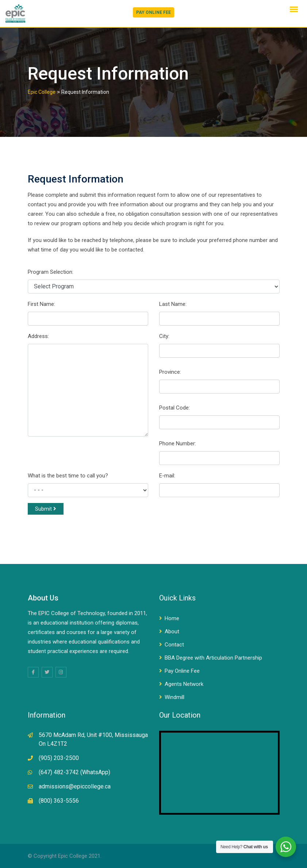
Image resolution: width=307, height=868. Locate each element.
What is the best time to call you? (68, 476)
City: (164, 336)
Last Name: (173, 304)
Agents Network (184, 684)
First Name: (41, 304)
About (172, 631)
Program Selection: (51, 272)
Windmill (174, 697)
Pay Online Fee (182, 671)
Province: (170, 372)
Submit (46, 509)
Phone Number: (178, 443)
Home (172, 618)
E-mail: (167, 476)
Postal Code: (174, 408)
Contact (174, 645)
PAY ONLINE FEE (153, 12)
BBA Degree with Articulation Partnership (213, 658)
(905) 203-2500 (59, 758)
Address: (38, 336)
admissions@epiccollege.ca (75, 786)
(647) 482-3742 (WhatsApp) (74, 772)
